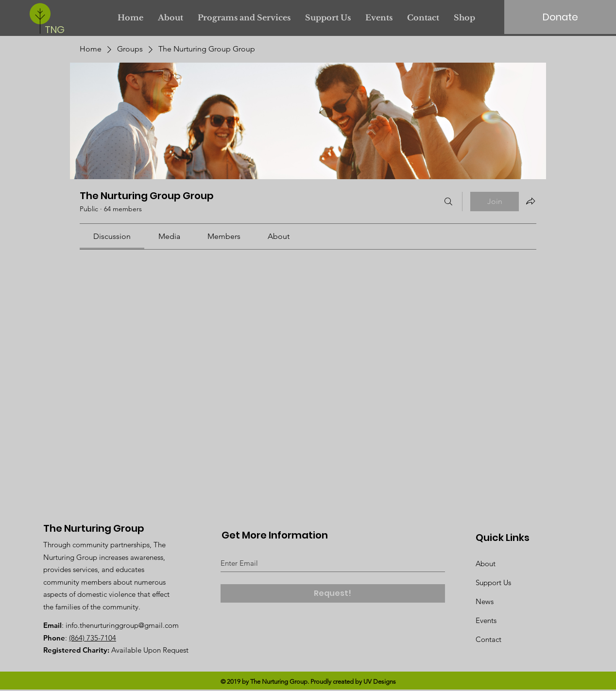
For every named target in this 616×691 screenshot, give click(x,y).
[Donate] (560, 17)
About (486, 564)
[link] (112, 236)
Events (486, 620)
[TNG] (57, 29)
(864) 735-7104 (93, 638)
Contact (488, 639)
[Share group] (530, 201)
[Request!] (333, 593)
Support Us (493, 582)
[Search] (448, 202)
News (485, 601)
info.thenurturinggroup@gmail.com (122, 625)
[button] (244, 18)
